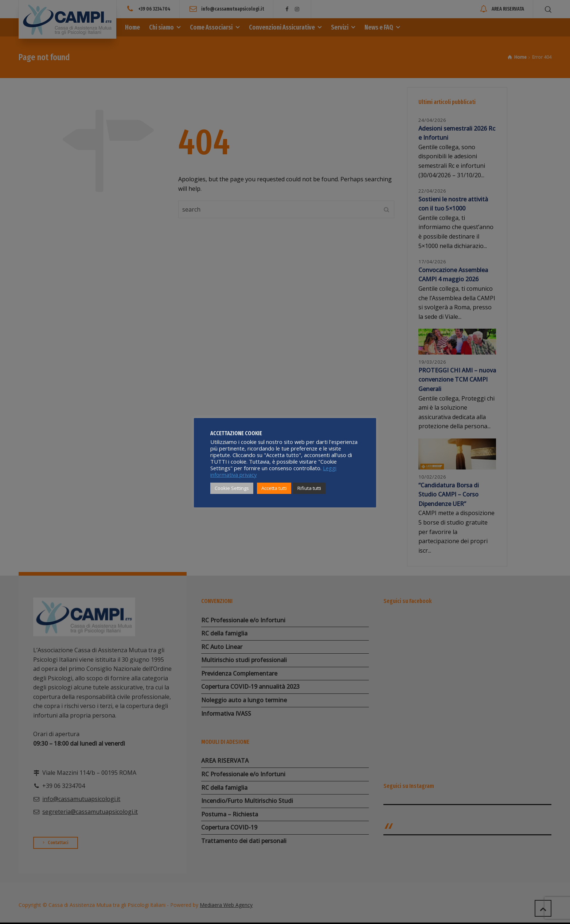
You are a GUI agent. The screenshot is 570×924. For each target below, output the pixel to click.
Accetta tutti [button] (274, 488)
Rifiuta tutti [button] (309, 488)
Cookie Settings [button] (232, 488)
